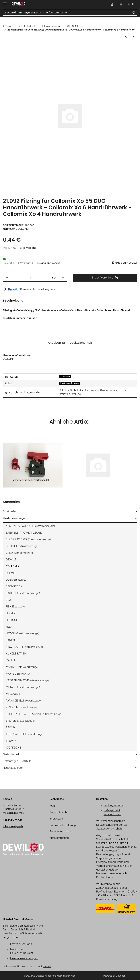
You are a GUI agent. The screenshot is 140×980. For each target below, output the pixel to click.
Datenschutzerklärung (63, 825)
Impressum (56, 819)
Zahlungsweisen (113, 805)
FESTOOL (12, 620)
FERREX (11, 613)
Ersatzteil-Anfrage (21, 944)
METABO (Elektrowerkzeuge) (23, 687)
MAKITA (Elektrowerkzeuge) (22, 667)
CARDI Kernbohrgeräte (19, 553)
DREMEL (11, 573)
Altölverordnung (59, 838)
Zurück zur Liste (14, 26)
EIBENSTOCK (14, 586)
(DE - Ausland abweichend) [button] (46, 263)
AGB (52, 806)
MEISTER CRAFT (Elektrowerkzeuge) (28, 680)
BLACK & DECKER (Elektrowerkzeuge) (28, 539)
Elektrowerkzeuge (69, 383)
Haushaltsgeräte (13, 768)
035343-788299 (12, 820)
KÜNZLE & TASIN (16, 654)
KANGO (10, 640)
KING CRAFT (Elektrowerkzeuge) (25, 647)
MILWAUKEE (13, 694)
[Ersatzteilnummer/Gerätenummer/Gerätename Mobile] (67, 13)
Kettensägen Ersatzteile (17, 761)
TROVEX (11, 741)
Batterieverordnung (61, 831)
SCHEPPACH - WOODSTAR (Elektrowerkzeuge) (34, 714)
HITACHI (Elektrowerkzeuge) (22, 633)
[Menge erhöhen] (63, 278)
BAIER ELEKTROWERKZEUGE (24, 533)
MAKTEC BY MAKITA (18, 674)
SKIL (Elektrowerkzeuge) (20, 721)
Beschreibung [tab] (13, 301)
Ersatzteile (9, 511)
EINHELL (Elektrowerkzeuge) (23, 593)
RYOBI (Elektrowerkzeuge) (21, 707)
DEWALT (11, 560)
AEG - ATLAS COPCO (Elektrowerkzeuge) (30, 526)
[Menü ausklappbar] (5, 2)
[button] (112, 4)
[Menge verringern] (7, 278)
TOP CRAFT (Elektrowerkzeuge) (25, 734)
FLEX (9, 627)
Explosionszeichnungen (24, 958)
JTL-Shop (121, 976)
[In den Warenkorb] (6, 47)
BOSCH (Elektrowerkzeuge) (22, 546)
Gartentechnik (11, 754)
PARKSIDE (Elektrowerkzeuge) (24, 701)
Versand (31, 248)
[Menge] (30, 278)
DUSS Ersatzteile (16, 580)
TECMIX (11, 727)
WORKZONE (13, 748)
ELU (8, 600)
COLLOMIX (65, 376)
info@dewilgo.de (13, 826)
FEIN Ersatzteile (15, 607)
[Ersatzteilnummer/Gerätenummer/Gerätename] (134, 13)
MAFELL (11, 660)
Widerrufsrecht (59, 812)
